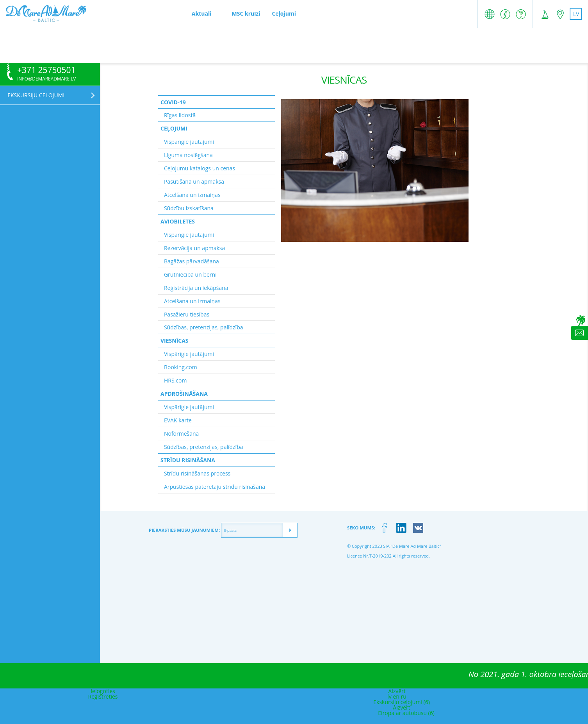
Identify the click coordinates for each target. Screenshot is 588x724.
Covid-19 (173, 102)
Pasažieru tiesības (187, 314)
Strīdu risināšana (188, 460)
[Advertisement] (294, 45)
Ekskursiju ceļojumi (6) (401, 702)
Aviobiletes (178, 221)
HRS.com (175, 380)
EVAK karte (178, 420)
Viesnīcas (175, 341)
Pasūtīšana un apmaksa (194, 181)
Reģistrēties (103, 696)
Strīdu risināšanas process (197, 473)
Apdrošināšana (184, 394)
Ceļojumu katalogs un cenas (200, 168)
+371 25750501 (46, 70)
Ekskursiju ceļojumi (36, 95)
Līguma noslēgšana (188, 155)
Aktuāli (202, 13)
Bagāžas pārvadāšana (192, 261)
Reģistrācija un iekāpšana (196, 288)
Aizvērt (397, 691)
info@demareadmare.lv (46, 79)
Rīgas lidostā (180, 115)
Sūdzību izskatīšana (189, 208)
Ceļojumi (284, 13)
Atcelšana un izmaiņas (192, 195)
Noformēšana (181, 434)
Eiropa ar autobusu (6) (406, 713)
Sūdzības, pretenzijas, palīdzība (204, 327)
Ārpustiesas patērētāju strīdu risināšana (215, 487)
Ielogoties (103, 691)
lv (576, 14)
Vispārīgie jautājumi (189, 142)
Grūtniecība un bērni (190, 274)
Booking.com (181, 367)
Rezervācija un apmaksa (194, 248)
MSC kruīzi (246, 13)
